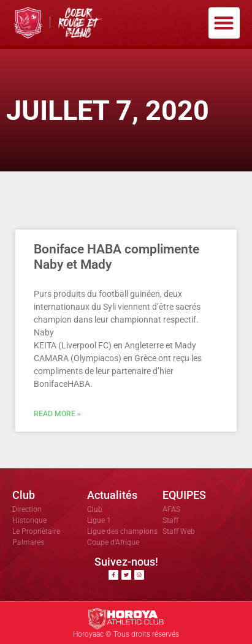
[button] (224, 23)
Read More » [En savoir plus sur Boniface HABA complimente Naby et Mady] (57, 414)
